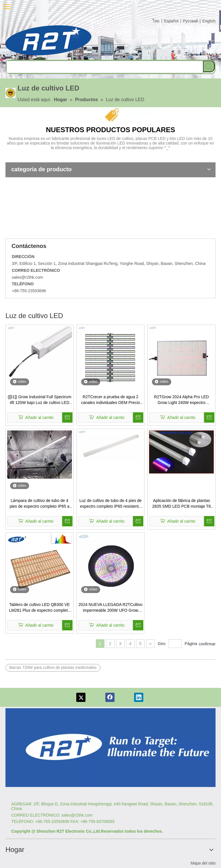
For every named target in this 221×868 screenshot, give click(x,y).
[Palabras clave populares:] (209, 66)
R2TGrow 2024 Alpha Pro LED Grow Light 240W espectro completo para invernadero (181, 400)
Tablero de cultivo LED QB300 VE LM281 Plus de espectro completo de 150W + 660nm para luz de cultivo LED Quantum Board (39, 608)
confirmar (207, 644)
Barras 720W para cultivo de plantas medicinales (53, 667)
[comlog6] (49, 40)
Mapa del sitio (203, 863)
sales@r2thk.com (27, 277)
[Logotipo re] (110, 748)
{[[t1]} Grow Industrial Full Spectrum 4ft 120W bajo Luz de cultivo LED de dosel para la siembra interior (40, 400)
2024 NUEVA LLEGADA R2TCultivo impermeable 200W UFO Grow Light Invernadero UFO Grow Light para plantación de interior (110, 608)
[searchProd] (105, 67)
